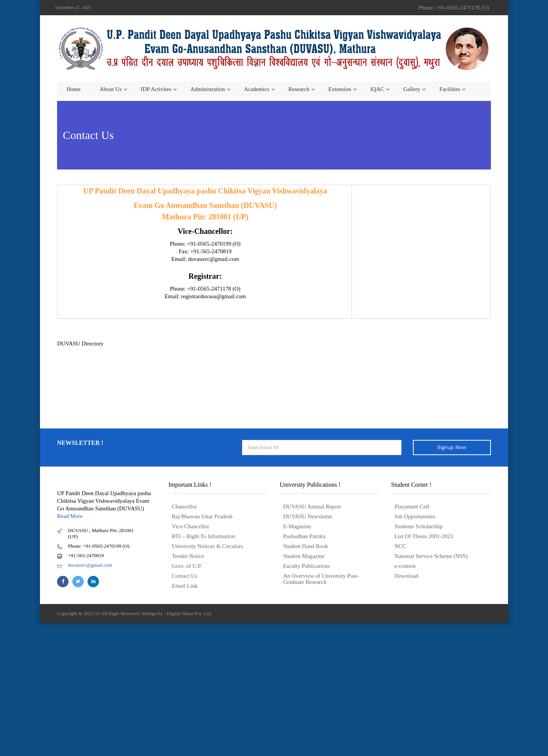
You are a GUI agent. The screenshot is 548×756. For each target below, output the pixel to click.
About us (111, 89)
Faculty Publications (307, 566)
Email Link (185, 586)
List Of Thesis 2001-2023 (424, 536)
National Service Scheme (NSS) (431, 556)
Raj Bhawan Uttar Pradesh (202, 516)
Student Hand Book (306, 546)
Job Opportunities (415, 516)
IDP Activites (156, 89)
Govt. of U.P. (187, 566)
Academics (257, 89)
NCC (401, 546)
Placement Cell (412, 507)
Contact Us (185, 576)
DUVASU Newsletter (308, 516)
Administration (208, 89)
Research (299, 89)
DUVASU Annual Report (312, 507)
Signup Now (452, 447)
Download (407, 576)
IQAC (377, 89)
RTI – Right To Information (204, 536)
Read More (70, 516)
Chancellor (185, 507)
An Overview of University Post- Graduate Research (321, 579)
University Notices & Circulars (208, 546)
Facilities (450, 89)
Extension (340, 89)
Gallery (412, 89)
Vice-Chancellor (191, 526)
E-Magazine (297, 526)
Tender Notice (188, 556)
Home (74, 89)
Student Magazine (304, 556)
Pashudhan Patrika (304, 536)
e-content (405, 566)
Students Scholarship (419, 526)
